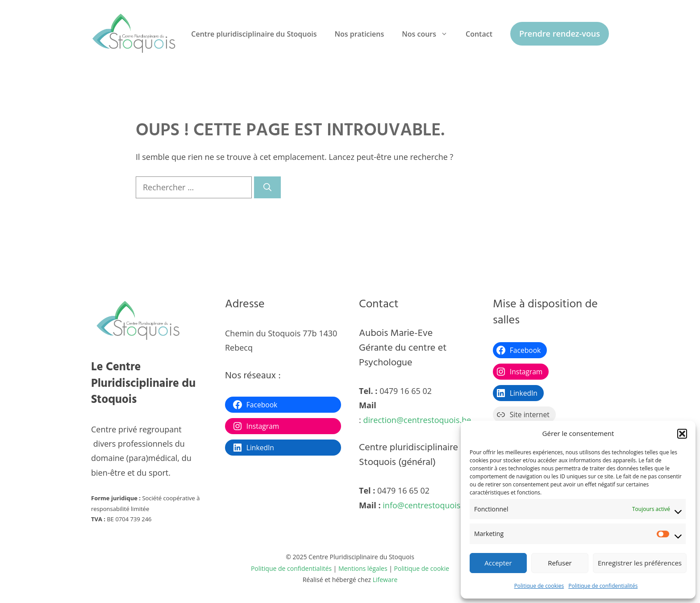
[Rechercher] (267, 187)
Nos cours (429, 34)
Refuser (560, 563)
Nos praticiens (359, 34)
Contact (479, 34)
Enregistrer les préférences (640, 563)
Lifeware (385, 580)
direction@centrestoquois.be (417, 420)
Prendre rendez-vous (560, 33)
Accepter (498, 563)
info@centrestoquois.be (427, 505)
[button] (682, 434)
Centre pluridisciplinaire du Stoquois (254, 34)
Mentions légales (363, 568)
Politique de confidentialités (603, 586)
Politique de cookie (422, 568)
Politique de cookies (539, 586)
